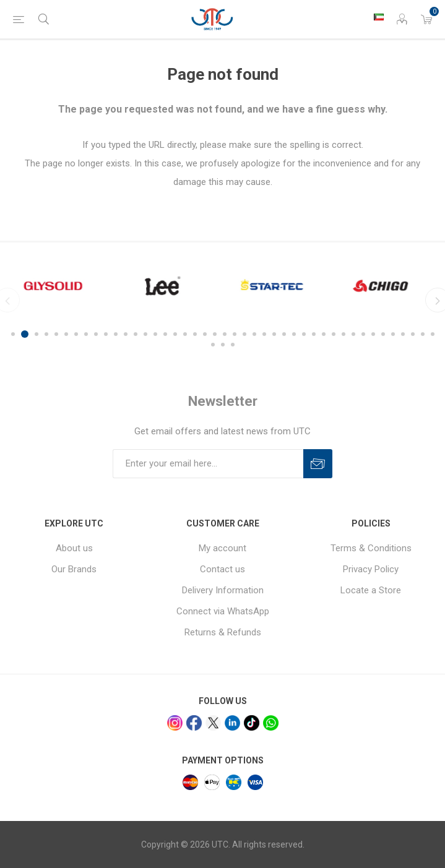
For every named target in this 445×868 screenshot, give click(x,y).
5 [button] (56, 334)
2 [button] (27, 334)
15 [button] (155, 334)
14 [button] (145, 334)
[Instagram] (175, 723)
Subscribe (318, 464)
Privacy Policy (371, 569)
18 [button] (185, 334)
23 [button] (235, 334)
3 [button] (37, 334)
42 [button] (423, 334)
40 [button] (403, 334)
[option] (59, 286)
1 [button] (15, 334)
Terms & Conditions (371, 548)
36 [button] (363, 334)
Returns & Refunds (223, 632)
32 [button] (324, 334)
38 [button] (383, 334)
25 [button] (254, 334)
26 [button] (264, 334)
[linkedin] (232, 723)
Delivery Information (223, 590)
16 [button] (165, 334)
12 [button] (126, 334)
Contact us (222, 569)
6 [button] (66, 334)
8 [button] (86, 334)
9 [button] (96, 334)
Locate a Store (371, 590)
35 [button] (353, 334)
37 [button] (373, 334)
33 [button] (334, 334)
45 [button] (223, 345)
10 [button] (106, 334)
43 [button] (433, 334)
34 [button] (343, 334)
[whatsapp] (271, 723)
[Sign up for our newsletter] (208, 464)
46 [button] (233, 345)
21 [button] (215, 334)
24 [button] (244, 334)
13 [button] (136, 334)
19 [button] (195, 334)
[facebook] (194, 723)
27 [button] (274, 334)
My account (222, 548)
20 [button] (205, 334)
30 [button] (304, 334)
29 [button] (294, 334)
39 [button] (393, 334)
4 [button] (46, 334)
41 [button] (413, 334)
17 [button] (175, 334)
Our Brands (74, 569)
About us (74, 548)
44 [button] (213, 345)
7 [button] (76, 334)
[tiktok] (252, 723)
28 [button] (284, 334)
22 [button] (225, 334)
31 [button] (314, 334)
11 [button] (116, 334)
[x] (213, 723)
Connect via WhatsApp (223, 611)
